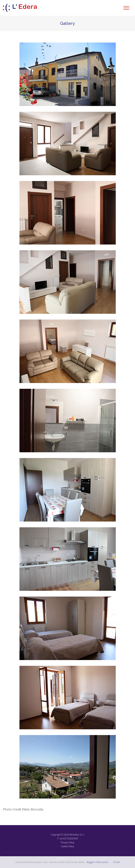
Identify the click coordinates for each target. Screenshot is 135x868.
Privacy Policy (67, 843)
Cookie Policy (67, 846)
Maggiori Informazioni (97, 862)
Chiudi (116, 862)
